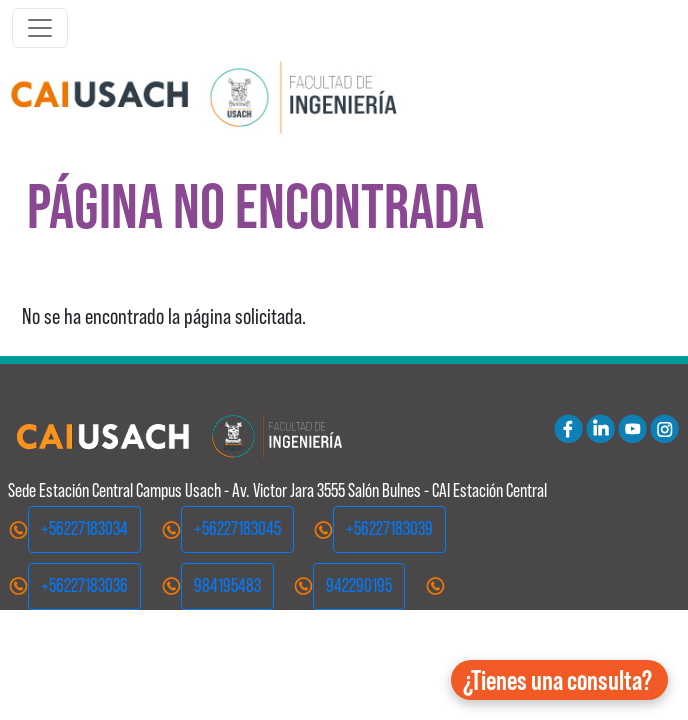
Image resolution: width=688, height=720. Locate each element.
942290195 (359, 585)
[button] (559, 680)
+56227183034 (84, 528)
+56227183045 (237, 528)
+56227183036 (84, 585)
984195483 (227, 585)
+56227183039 (389, 528)
